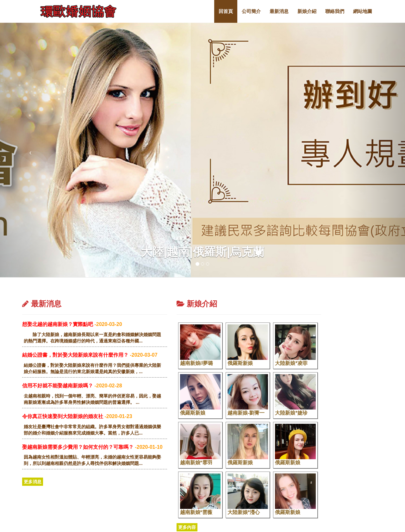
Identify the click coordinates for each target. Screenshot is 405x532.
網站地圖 (363, 11)
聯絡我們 (335, 11)
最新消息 (279, 11)
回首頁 (226, 11)
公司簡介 (251, 11)
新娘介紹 (307, 11)
